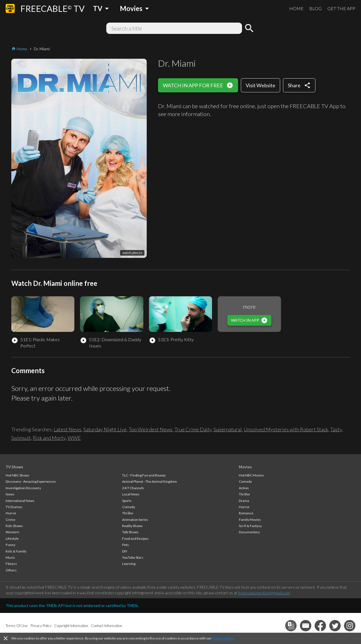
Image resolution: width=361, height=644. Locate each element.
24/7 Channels (133, 488)
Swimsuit (21, 438)
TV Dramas (14, 507)
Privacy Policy (223, 638)
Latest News (68, 429)
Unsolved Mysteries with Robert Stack (286, 429)
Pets (126, 545)
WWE (74, 438)
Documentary (249, 532)
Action (244, 488)
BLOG (315, 8)
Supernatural (228, 429)
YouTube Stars (133, 557)
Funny (10, 545)
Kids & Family (16, 551)
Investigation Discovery (23, 488)
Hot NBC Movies (251, 475)
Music (10, 557)
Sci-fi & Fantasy (250, 526)
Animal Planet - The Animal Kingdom (150, 481)
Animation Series (135, 520)
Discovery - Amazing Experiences (31, 481)
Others (11, 570)
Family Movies (250, 520)
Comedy (129, 507)
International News (20, 501)
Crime (10, 520)
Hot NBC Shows (18, 475)
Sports (127, 501)
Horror (11, 513)
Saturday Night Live (105, 429)
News (10, 494)
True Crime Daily (193, 429)
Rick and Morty (49, 438)
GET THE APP (341, 8)
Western (12, 532)
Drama (244, 501)
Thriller (128, 513)
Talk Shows (130, 532)
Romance (246, 513)
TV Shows (14, 467)
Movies (245, 467)
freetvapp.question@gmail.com (264, 593)
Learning (129, 564)
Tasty (336, 429)
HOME (296, 8)
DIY (125, 551)
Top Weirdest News (151, 429)
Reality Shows (132, 526)
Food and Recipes (135, 539)
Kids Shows (14, 526)
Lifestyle (12, 539)
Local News (131, 494)
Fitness (11, 564)
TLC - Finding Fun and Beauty (144, 475)
